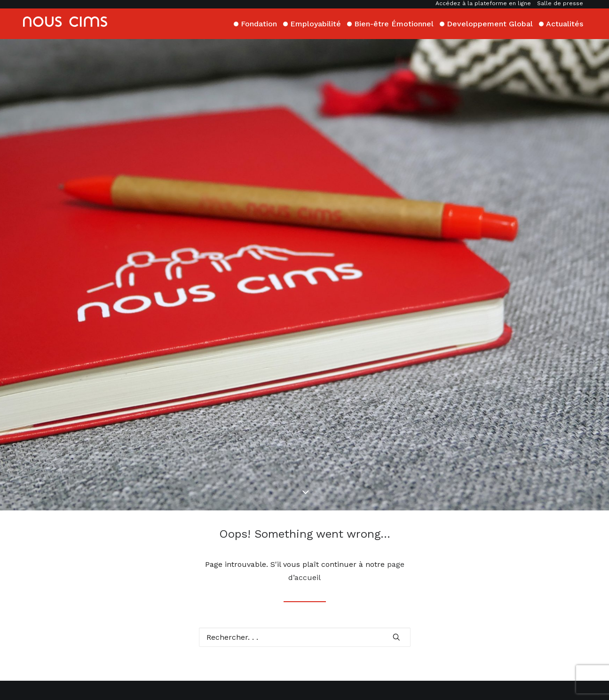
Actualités (565, 23)
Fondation (259, 23)
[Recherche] (305, 582)
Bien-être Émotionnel (394, 23)
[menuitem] (484, 3)
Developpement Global (490, 23)
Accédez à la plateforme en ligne (483, 3)
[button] (396, 581)
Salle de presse (560, 3)
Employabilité (316, 23)
